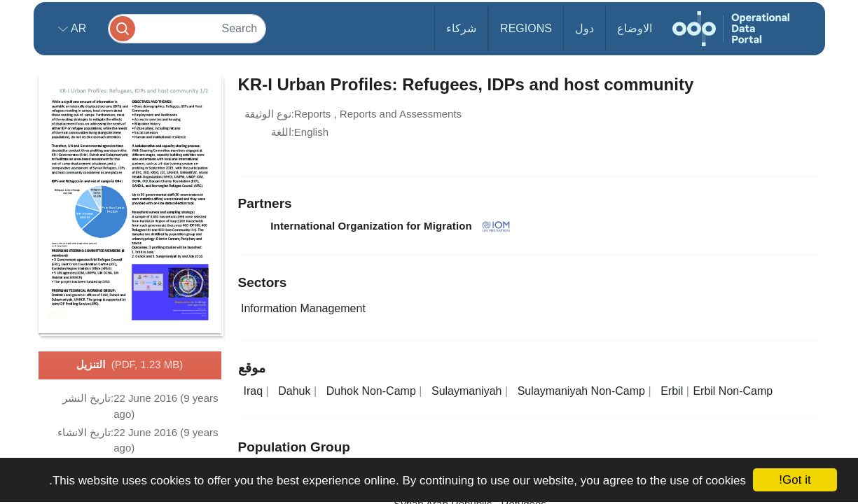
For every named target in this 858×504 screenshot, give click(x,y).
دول (584, 28)
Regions (526, 28)
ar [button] (77, 28)
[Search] (187, 28)
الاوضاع (635, 28)
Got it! (795, 480)
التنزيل (130, 365)
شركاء (461, 28)
